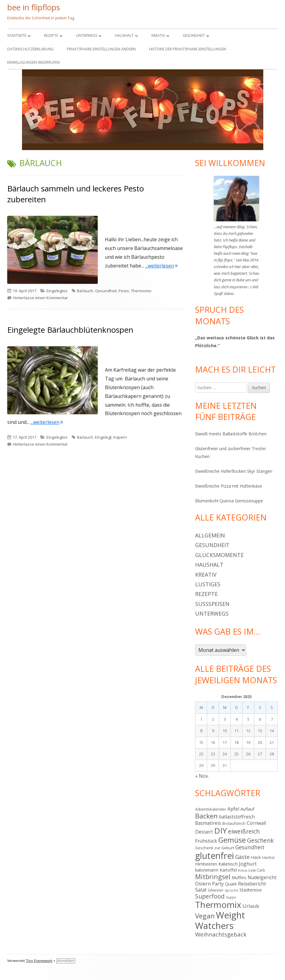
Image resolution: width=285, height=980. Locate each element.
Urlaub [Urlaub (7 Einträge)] (251, 906)
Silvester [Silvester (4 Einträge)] (216, 890)
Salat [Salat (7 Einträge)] (201, 890)
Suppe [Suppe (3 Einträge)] (231, 897)
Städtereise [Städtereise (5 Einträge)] (251, 890)
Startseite (17, 35)
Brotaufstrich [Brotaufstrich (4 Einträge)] (234, 823)
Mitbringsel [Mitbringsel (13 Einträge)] (213, 877)
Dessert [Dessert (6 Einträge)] (204, 832)
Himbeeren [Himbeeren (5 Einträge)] (206, 864)
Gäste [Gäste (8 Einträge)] (242, 857)
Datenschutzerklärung (30, 49)
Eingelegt (103, 437)
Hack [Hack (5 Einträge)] (256, 857)
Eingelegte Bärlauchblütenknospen (70, 330)
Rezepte (51, 35)
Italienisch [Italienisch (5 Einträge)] (228, 864)
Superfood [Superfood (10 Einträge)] (210, 896)
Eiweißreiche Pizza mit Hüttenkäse (229, 486)
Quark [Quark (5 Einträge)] (231, 884)
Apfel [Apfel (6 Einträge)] (233, 809)
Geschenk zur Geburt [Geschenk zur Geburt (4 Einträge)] (215, 848)
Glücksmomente (219, 555)
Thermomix (141, 291)
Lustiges (208, 584)
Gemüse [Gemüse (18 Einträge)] (232, 840)
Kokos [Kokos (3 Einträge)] (243, 870)
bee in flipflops (34, 7)
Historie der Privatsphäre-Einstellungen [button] (188, 49)
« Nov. (202, 776)
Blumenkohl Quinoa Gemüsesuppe (229, 501)
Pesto (124, 291)
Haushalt (124, 35)
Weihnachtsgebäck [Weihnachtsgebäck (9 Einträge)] (221, 934)
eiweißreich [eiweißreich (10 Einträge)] (244, 831)
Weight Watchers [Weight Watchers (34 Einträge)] (220, 920)
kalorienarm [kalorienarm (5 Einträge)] (207, 870)
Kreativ (158, 35)
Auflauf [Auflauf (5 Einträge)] (247, 809)
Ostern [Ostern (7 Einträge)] (203, 884)
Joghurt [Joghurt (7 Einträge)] (248, 864)
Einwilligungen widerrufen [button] (33, 62)
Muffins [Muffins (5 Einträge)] (239, 878)
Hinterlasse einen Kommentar (40, 298)
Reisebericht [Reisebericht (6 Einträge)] (252, 884)
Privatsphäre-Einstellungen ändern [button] (101, 49)
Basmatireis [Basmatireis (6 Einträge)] (208, 823)
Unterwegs (87, 35)
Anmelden (66, 961)
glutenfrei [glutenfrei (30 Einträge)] (215, 856)
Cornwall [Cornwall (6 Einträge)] (256, 823)
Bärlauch (85, 291)
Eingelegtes (57, 291)
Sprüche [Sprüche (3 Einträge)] (231, 890)
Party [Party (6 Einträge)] (218, 884)
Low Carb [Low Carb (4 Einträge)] (257, 870)
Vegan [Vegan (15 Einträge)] (205, 916)
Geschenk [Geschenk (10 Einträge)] (260, 840)
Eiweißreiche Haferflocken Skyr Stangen (234, 471)
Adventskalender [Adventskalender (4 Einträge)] (211, 809)
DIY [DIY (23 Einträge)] (220, 831)
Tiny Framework (39, 961)
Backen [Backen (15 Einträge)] (206, 816)
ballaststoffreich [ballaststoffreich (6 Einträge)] (237, 817)
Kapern (120, 437)
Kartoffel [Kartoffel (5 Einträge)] (228, 870)
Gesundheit (194, 35)
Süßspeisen (212, 604)
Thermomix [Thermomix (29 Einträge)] (218, 905)
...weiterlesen (161, 266)
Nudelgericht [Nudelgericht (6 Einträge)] (262, 877)
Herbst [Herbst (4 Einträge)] (268, 857)
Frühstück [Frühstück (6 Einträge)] (206, 841)
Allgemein (210, 535)
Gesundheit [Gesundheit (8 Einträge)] (250, 847)
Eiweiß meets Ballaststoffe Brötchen (231, 434)
